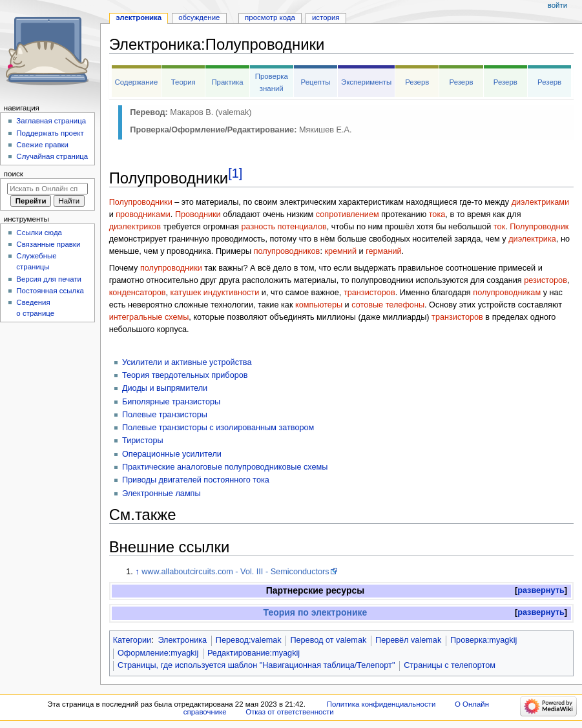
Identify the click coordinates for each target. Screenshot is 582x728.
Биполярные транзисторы (171, 402)
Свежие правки (42, 145)
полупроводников (287, 251)
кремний (340, 251)
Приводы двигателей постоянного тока (196, 480)
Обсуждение (199, 17)
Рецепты (316, 82)
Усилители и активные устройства (187, 362)
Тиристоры (143, 441)
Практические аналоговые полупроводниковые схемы (225, 467)
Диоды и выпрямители (165, 388)
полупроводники (171, 268)
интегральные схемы (149, 317)
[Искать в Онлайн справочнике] (47, 189)
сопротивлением (348, 214)
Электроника (182, 640)
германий (383, 251)
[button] (541, 591)
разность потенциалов (284, 227)
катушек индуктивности (215, 293)
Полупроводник (539, 227)
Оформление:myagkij (158, 653)
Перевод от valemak (328, 640)
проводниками (143, 214)
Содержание (136, 82)
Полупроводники (141, 202)
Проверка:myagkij (483, 640)
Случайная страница (52, 156)
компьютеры (319, 305)
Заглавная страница (51, 121)
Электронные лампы (161, 494)
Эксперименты (366, 82)
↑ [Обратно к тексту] (137, 572)
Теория (183, 82)
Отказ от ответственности (289, 712)
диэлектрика (532, 239)
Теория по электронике (316, 612)
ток (499, 227)
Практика (227, 82)
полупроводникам (507, 293)
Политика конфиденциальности (381, 704)
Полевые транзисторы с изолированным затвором (218, 428)
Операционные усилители (172, 454)
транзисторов (369, 293)
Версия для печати (49, 279)
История (326, 17)
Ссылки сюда (39, 233)
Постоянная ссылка (50, 291)
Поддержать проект (50, 133)
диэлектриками (541, 202)
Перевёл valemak (408, 640)
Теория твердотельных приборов (185, 375)
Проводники (198, 214)
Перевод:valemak (249, 640)
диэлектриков (135, 227)
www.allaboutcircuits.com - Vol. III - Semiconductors (235, 572)
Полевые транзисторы (165, 415)
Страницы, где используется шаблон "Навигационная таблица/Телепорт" (256, 665)
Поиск (14, 174)
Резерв (417, 82)
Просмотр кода (270, 17)
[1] (235, 173)
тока (437, 214)
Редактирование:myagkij (254, 653)
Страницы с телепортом (450, 665)
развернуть (541, 590)
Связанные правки (48, 244)
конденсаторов (138, 293)
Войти (557, 5)
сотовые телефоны (388, 305)
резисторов (546, 280)
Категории (132, 640)
